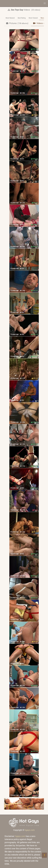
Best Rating (22, 18)
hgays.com (30, 830)
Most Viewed (33, 18)
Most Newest (10, 18)
